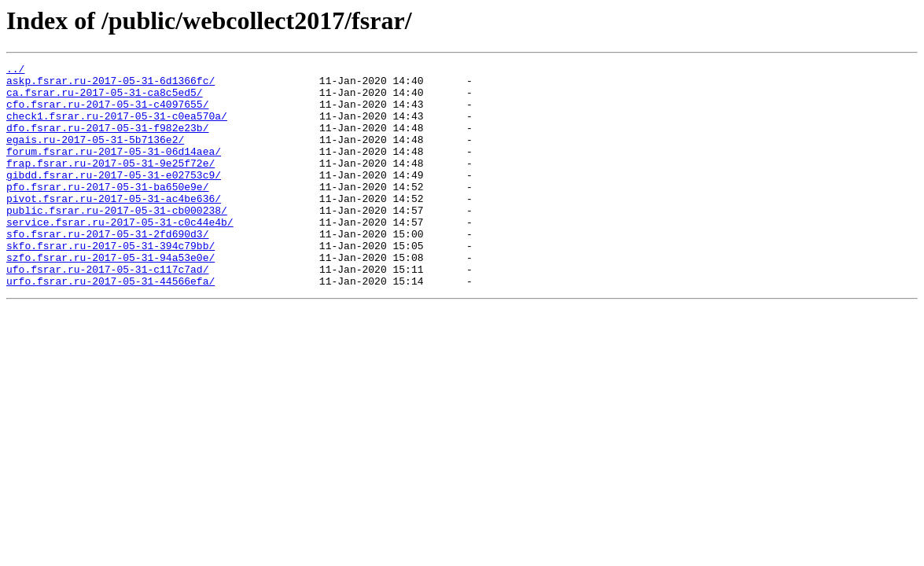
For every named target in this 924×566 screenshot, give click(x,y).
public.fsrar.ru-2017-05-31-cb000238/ (117, 241)
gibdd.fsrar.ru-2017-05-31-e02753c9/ (114, 198)
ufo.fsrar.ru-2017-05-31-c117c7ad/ (107, 311)
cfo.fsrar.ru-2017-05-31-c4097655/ (107, 113)
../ (15, 71)
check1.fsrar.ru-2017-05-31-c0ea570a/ (117, 127)
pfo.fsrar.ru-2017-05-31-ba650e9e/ (107, 212)
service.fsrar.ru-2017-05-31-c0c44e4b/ (120, 255)
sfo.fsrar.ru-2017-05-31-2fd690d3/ (107, 269)
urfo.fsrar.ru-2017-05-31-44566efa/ (110, 325)
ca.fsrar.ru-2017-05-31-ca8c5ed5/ (105, 99)
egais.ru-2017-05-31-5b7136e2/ (95, 156)
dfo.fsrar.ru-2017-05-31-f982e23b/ (107, 141)
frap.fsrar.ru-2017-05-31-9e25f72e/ (110, 184)
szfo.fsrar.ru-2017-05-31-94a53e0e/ (110, 297)
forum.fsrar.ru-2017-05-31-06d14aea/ (114, 170)
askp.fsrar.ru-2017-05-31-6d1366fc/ (110, 85)
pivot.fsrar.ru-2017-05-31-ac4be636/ (114, 226)
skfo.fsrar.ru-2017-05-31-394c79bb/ (110, 283)
